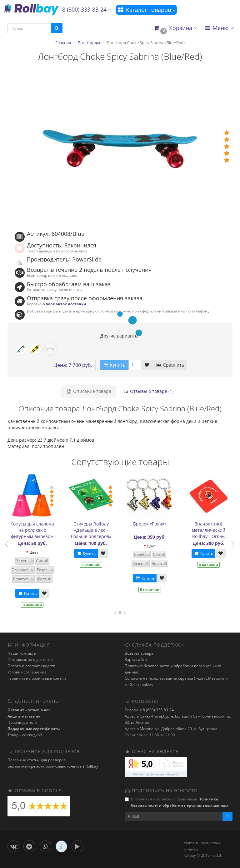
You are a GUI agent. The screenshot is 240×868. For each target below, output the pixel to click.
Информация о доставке (30, 660)
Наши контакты (22, 653)
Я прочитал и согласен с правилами (177, 802)
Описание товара (89, 391)
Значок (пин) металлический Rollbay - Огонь (210, 530)
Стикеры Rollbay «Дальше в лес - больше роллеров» (92, 530)
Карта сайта (136, 660)
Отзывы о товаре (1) (148, 391)
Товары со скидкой (25, 735)
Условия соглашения (27, 672)
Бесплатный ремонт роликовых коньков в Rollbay (53, 766)
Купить (28, 594)
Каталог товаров (146, 10)
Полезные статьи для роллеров (37, 760)
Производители (22, 722)
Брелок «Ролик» (151, 524)
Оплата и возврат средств (31, 666)
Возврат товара (139, 653)
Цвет (35, 552)
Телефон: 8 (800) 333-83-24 (149, 710)
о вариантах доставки (64, 304)
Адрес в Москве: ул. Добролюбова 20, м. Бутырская (171, 729)
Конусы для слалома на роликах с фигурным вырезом (34, 530)
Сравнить (170, 365)
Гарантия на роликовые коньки (37, 678)
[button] (175, 28)
